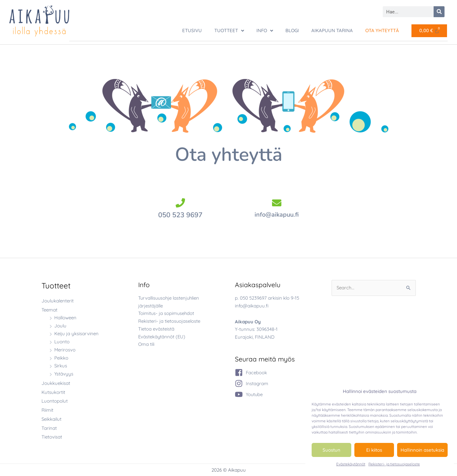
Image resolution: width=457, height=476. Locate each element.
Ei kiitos (374, 450)
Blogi (292, 30)
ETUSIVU (192, 30)
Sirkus (61, 365)
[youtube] (249, 394)
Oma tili (146, 344)
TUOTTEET (229, 31)
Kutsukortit (53, 392)
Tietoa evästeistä (156, 329)
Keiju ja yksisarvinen (76, 333)
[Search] (439, 12)
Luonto (62, 341)
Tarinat (49, 428)
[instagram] (252, 383)
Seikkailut (51, 419)
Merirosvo (65, 349)
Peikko (61, 358)
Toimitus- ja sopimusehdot (167, 313)
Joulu (60, 325)
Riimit (47, 410)
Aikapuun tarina (332, 30)
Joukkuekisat (56, 383)
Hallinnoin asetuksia (422, 450)
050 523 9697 (180, 215)
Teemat (49, 309)
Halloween (65, 317)
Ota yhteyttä (382, 30)
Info (265, 31)
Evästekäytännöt (351, 464)
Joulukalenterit (58, 300)
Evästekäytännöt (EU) (162, 336)
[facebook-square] (251, 372)
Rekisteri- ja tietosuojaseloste (394, 464)
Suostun (331, 450)
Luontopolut (55, 401)
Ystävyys (64, 373)
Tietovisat (52, 437)
